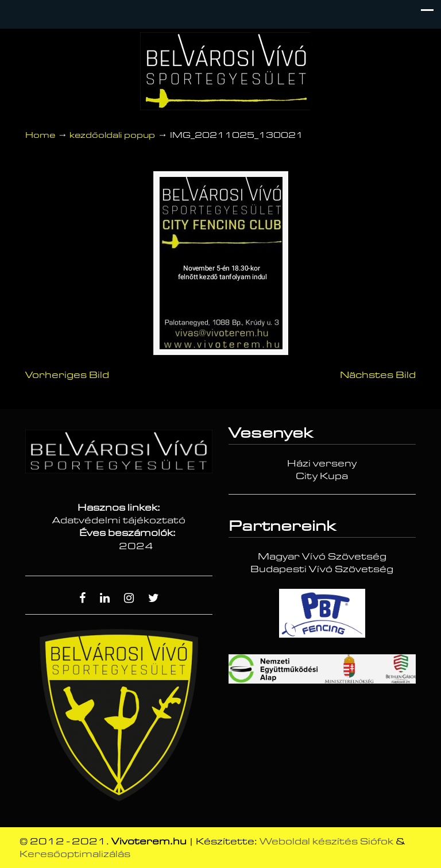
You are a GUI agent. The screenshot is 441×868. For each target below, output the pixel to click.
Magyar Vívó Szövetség (322, 557)
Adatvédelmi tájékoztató (119, 520)
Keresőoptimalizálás (75, 854)
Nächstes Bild (378, 375)
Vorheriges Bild (67, 375)
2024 (136, 546)
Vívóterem (226, 71)
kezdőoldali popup (112, 135)
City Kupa (322, 476)
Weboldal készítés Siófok (326, 842)
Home (40, 135)
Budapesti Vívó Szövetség (322, 569)
